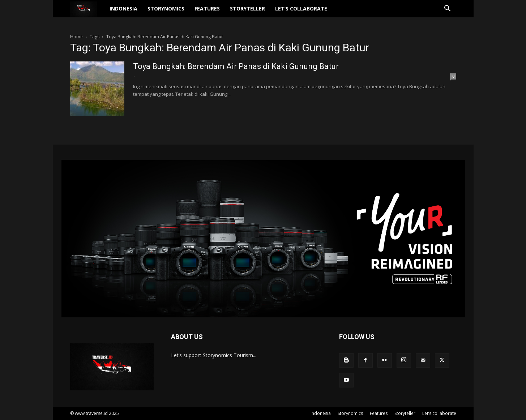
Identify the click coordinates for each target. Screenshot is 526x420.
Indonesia (138, 13)
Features (221, 13)
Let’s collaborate (315, 13)
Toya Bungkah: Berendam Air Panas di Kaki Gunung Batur (236, 66)
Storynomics (180, 13)
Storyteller (262, 13)
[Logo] (95, 13)
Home (76, 37)
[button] (448, 14)
